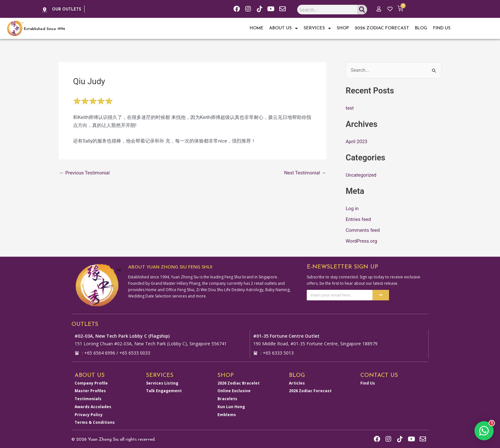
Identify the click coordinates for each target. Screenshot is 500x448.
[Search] (362, 10)
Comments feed (363, 230)
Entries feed (358, 219)
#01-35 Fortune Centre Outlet (286, 336)
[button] (484, 431)
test (350, 108)
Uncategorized (361, 175)
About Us (283, 28)
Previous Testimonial (85, 173)
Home (257, 28)
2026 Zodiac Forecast (382, 28)
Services (317, 28)
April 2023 (357, 142)
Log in (352, 209)
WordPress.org (361, 241)
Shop (343, 28)
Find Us (442, 28)
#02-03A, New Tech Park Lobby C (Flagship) (122, 336)
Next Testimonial (305, 173)
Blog (421, 28)
